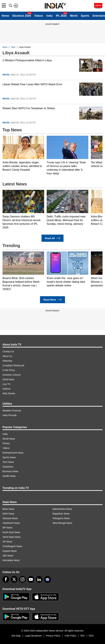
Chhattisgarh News (12, 546)
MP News (7, 528)
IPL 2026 (61, 16)
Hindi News (8, 379)
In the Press (9, 370)
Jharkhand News (11, 523)
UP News (7, 542)
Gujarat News (10, 551)
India (49, 16)
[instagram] (22, 579)
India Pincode (10, 415)
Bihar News (8, 509)
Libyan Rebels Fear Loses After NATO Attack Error (32, 84)
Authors (6, 389)
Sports (85, 16)
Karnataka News (11, 560)
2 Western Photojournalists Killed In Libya (27, 60)
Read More (52, 300)
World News (9, 439)
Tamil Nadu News (12, 537)
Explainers (8, 467)
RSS (91, 636)
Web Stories (9, 393)
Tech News (8, 462)
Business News (10, 471)
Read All (52, 238)
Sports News (9, 457)
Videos (39, 16)
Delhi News (8, 514)
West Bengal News (62, 523)
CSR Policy (70, 636)
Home (5, 16)
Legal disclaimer (33, 636)
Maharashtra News (62, 509)
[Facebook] (6, 579)
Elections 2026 (22, 16)
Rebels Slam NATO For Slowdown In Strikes (29, 108)
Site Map (16, 636)
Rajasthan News (61, 514)
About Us (7, 356)
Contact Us (8, 351)
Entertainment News (13, 453)
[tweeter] (14, 579)
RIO (83, 636)
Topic (13, 47)
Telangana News (61, 518)
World (74, 16)
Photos (6, 443)
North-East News (11, 532)
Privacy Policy (53, 636)
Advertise (7, 361)
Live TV (6, 384)
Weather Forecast (12, 411)
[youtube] (31, 579)
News (5, 47)
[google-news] (47, 579)
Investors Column (12, 375)
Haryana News (10, 518)
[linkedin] (39, 579)
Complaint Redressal (13, 365)
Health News (9, 476)
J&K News (8, 556)
